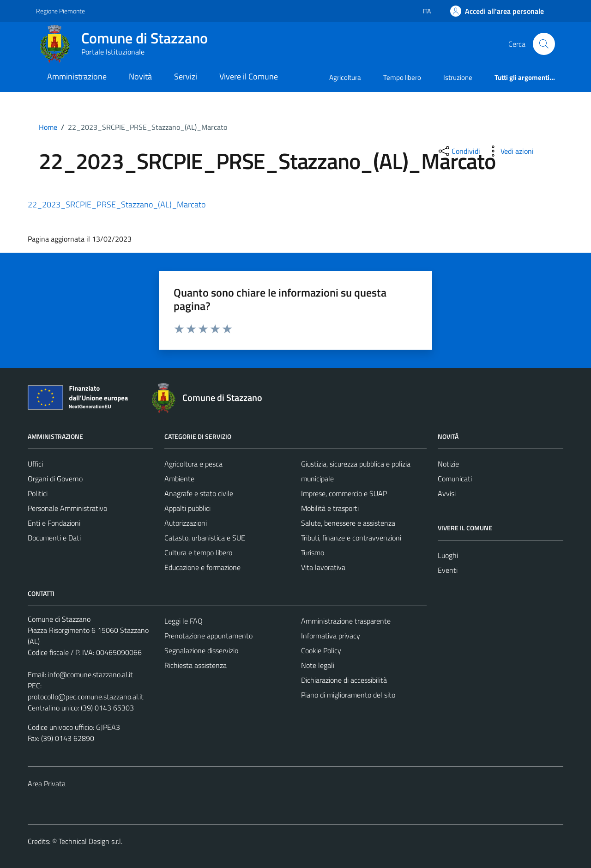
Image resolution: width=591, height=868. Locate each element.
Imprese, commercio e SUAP (344, 493)
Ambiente (179, 479)
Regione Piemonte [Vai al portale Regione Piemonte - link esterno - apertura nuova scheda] (60, 11)
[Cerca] (544, 44)
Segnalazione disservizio (201, 650)
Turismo (313, 552)
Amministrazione (77, 76)
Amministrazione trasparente (346, 621)
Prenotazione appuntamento (208, 636)
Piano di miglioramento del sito (348, 695)
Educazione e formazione (202, 567)
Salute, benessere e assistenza (348, 523)
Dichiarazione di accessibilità (344, 680)
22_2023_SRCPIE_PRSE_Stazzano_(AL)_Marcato (117, 204)
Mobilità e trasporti (330, 508)
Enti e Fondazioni (54, 523)
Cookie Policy (321, 650)
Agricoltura (345, 77)
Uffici (35, 464)
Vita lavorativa (323, 567)
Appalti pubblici (187, 508)
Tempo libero (402, 77)
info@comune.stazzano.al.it (90, 674)
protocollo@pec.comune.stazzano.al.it (86, 697)
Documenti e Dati (54, 538)
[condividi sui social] (458, 151)
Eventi (448, 570)
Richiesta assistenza (196, 665)
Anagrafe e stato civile (199, 493)
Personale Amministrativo (67, 508)
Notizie (448, 464)
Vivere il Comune (249, 76)
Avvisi (447, 493)
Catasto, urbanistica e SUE (205, 538)
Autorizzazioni (186, 523)
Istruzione (458, 77)
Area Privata (47, 783)
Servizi (186, 76)
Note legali (318, 665)
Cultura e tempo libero (198, 552)
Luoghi (448, 555)
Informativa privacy (331, 636)
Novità (140, 76)
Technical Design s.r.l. (90, 841)
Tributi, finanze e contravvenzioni (351, 538)
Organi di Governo (55, 479)
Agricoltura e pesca (193, 464)
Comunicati (455, 479)
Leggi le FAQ (184, 621)
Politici (38, 493)
